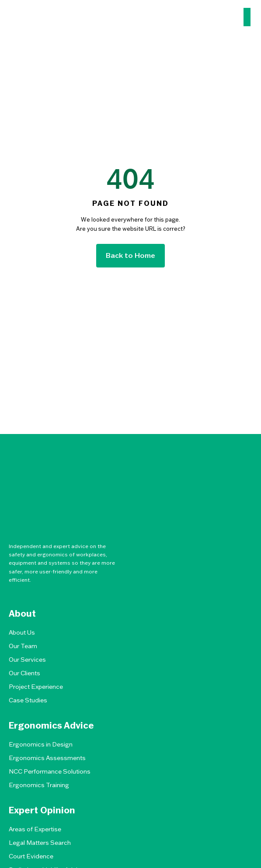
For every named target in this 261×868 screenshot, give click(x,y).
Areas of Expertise (35, 829)
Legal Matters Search (40, 843)
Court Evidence (31, 856)
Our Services (27, 660)
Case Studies (28, 700)
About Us (22, 632)
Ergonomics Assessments (47, 758)
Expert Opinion (42, 810)
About (22, 614)
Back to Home (130, 255)
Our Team (23, 646)
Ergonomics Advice (51, 726)
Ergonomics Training (39, 785)
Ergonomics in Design (41, 744)
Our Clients (24, 673)
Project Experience (36, 687)
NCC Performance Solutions (50, 771)
